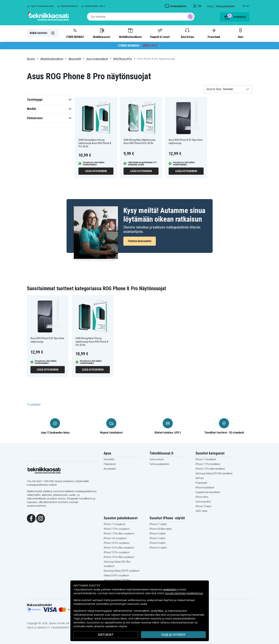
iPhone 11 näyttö (158, 524)
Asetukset (106, 635)
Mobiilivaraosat (101, 33)
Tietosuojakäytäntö (159, 464)
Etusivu (31, 59)
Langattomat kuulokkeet (208, 492)
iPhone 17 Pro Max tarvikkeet (210, 469)
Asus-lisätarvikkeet (97, 59)
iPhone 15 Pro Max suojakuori (119, 557)
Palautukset (110, 464)
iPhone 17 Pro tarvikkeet (208, 464)
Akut (240, 33)
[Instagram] (41, 518)
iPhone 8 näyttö (158, 543)
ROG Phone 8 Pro (122, 59)
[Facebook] (31, 518)
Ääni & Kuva (187, 33)
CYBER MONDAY (75, 33)
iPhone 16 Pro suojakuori (117, 543)
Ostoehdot (109, 459)
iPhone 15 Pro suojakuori (117, 552)
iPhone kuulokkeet (205, 488)
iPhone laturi (202, 497)
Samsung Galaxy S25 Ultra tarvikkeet (214, 473)
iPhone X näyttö (158, 534)
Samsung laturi (203, 502)
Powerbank (214, 33)
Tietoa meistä (157, 459)
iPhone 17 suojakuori (115, 524)
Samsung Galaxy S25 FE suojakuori (122, 571)
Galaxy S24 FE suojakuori (116, 575)
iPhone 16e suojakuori (115, 538)
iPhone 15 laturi (203, 506)
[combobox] (141, 17)
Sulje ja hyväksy (173, 635)
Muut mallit (75, 59)
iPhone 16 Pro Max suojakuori (119, 548)
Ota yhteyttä (110, 469)
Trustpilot (34, 404)
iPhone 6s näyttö (158, 548)
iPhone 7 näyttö (158, 538)
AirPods (200, 478)
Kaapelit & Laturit (160, 33)
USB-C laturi (201, 511)
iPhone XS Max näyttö (161, 529)
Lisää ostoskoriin (96, 171)
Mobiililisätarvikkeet (130, 33)
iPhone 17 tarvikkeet (206, 459)
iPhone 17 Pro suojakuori (117, 529)
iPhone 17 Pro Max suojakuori (119, 534)
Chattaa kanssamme (140, 241)
